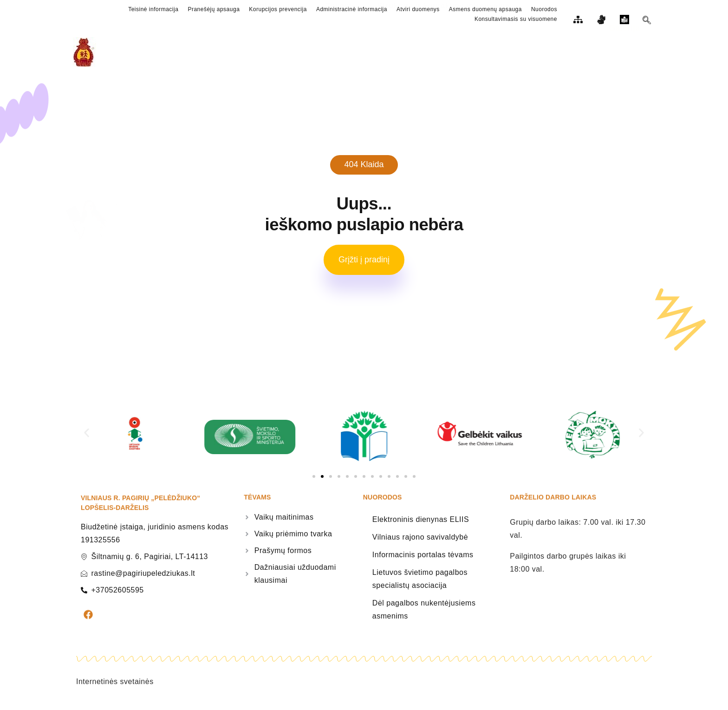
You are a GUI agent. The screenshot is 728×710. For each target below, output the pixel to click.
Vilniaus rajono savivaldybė (420, 541)
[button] (87, 437)
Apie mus (156, 52)
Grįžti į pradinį (364, 264)
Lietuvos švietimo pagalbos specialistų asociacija (420, 583)
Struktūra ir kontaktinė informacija (458, 52)
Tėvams (352, 52)
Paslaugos (218, 52)
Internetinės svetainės (115, 697)
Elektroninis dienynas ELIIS (421, 524)
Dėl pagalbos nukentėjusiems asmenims (424, 614)
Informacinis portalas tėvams (423, 559)
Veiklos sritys (287, 52)
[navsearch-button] (647, 21)
